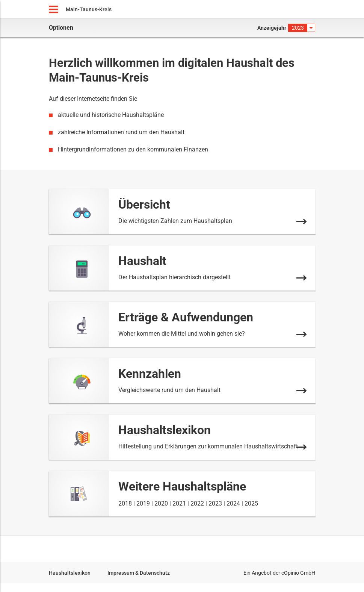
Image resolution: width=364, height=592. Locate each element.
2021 (179, 503)
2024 (233, 503)
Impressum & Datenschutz (139, 573)
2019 (143, 503)
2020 (161, 503)
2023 (215, 503)
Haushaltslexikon (70, 573)
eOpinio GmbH (298, 573)
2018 (125, 503)
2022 (197, 503)
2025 (251, 503)
